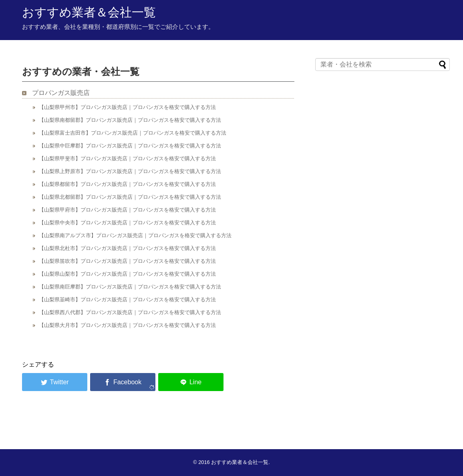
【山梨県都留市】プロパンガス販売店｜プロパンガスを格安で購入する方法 (127, 184)
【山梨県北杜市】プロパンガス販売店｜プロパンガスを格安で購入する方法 (127, 248)
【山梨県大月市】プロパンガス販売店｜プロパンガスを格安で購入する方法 (127, 325)
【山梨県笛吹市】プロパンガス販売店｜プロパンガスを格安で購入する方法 (127, 261)
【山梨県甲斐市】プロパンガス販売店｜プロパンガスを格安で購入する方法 (127, 158)
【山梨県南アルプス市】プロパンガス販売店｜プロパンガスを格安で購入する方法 (135, 235)
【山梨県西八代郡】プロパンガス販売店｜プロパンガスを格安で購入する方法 (130, 312)
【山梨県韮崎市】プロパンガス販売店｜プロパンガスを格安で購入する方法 (127, 300)
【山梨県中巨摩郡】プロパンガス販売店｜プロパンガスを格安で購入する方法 (130, 146)
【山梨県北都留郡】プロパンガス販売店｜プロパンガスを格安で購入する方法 (130, 197)
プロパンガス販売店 (61, 93)
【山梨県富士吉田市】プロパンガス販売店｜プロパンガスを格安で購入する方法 (133, 133)
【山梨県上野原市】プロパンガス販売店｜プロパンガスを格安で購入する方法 (130, 171)
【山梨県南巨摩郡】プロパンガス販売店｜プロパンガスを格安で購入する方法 (130, 287)
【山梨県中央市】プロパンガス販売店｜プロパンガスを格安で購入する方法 (127, 223)
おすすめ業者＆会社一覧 (89, 12)
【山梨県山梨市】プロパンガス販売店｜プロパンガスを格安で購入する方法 (127, 274)
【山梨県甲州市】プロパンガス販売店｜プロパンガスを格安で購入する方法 (127, 107)
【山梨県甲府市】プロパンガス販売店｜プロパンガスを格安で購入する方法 (127, 210)
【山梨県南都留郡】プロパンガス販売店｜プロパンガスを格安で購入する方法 (130, 120)
